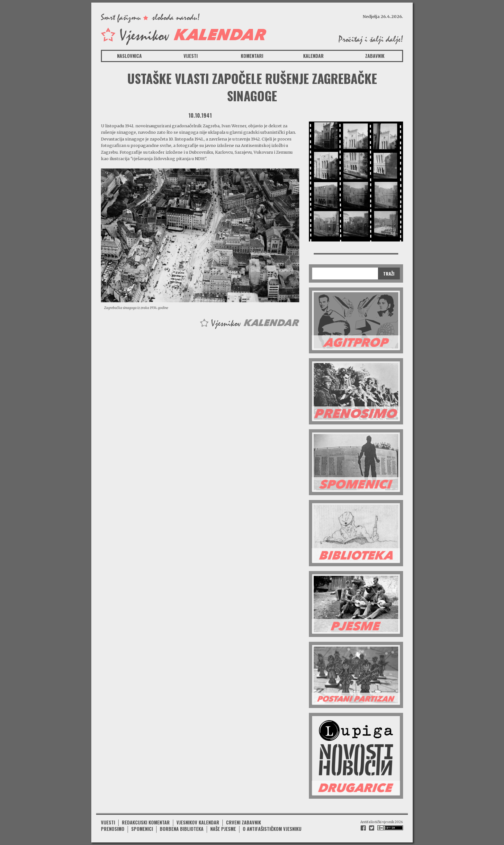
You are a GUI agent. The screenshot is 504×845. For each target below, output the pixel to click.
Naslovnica (129, 56)
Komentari (252, 56)
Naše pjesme (223, 829)
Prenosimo (113, 829)
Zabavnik (375, 56)
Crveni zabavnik (243, 822)
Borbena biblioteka (182, 829)
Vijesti (191, 56)
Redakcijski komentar (146, 822)
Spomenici (142, 829)
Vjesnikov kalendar (198, 822)
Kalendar (313, 56)
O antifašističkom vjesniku (272, 829)
